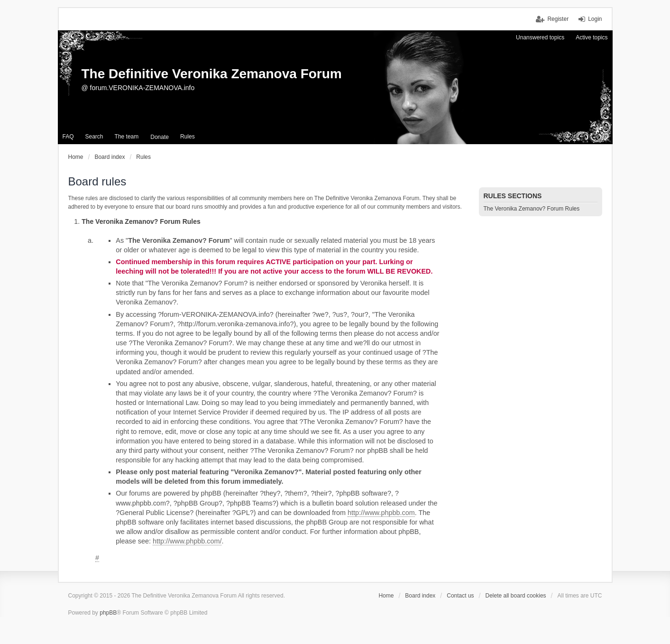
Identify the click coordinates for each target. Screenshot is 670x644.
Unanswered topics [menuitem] (540, 37)
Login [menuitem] (595, 19)
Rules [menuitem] (188, 137)
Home (386, 596)
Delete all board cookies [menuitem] (516, 596)
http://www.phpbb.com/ (187, 541)
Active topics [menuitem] (592, 37)
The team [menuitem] (127, 137)
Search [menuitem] (94, 137)
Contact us (460, 596)
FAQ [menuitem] (68, 137)
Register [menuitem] (558, 19)
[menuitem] (160, 137)
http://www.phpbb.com (381, 513)
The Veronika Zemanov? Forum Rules (532, 209)
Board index (420, 596)
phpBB (108, 613)
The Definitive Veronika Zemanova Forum (212, 74)
